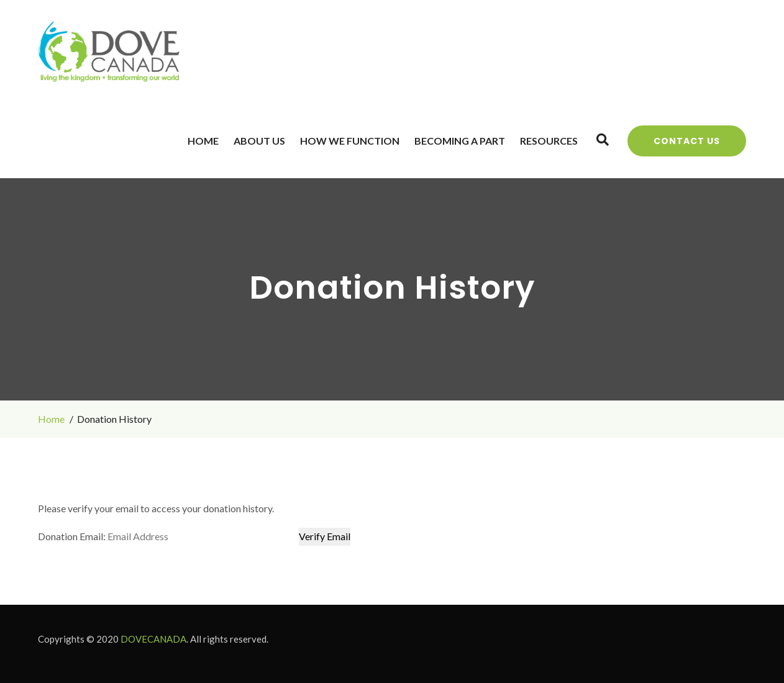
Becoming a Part (460, 141)
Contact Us (687, 141)
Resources (549, 141)
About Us (259, 141)
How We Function (350, 141)
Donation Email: (72, 536)
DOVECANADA (153, 639)
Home (203, 141)
